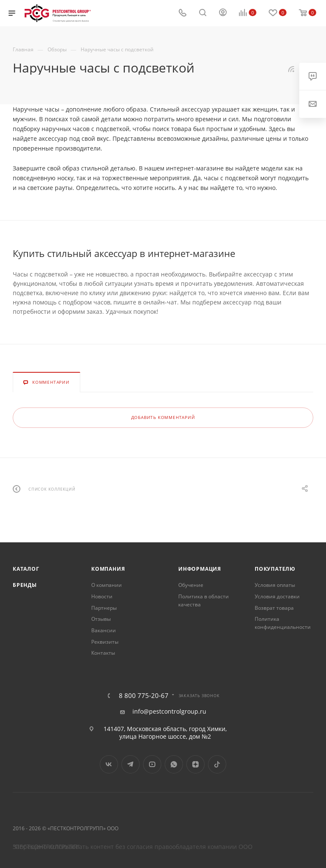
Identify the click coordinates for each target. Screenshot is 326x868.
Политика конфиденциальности (283, 623)
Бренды (25, 585)
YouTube (152, 764)
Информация (200, 569)
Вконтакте (109, 764)
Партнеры (104, 608)
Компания (108, 569)
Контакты (103, 653)
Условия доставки (277, 596)
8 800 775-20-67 (144, 696)
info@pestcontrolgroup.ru (169, 712)
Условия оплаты (275, 585)
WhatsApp (174, 764)
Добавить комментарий (163, 417)
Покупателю (275, 569)
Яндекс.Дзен (195, 764)
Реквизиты (105, 642)
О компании (107, 585)
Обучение (191, 585)
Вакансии (104, 630)
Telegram (131, 764)
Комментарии (46, 382)
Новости (102, 596)
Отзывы (101, 619)
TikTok (217, 764)
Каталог (26, 569)
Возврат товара (274, 608)
